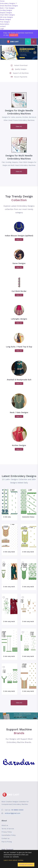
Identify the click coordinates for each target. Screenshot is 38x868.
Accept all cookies (26, 865)
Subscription (5, 24)
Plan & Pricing (7, 842)
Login (2, 29)
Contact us (5, 838)
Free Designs (5, 22)
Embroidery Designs (9, 3)
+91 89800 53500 (17, 810)
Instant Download (21, 65)
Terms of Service (8, 829)
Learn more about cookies (13, 860)
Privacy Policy (7, 832)
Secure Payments (21, 77)
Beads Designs (5, 19)
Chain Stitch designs (7, 15)
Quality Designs (21, 69)
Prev (3, 53)
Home (2, 1)
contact (3, 26)
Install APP (14, 35)
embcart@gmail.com (12, 813)
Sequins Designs (6, 13)
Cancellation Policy (9, 835)
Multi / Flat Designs (7, 8)
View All (19, 126)
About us (5, 825)
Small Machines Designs (9, 6)
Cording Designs (6, 10)
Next (35, 53)
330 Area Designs (6, 17)
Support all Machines (21, 73)
